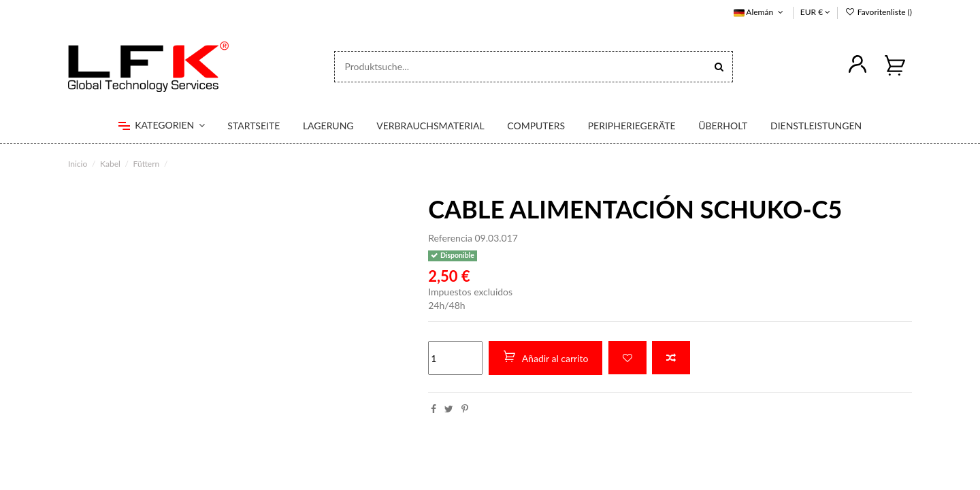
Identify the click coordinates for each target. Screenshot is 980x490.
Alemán (760, 12)
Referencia (450, 238)
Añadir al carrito (546, 357)
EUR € (815, 12)
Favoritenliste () (878, 12)
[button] (162, 126)
